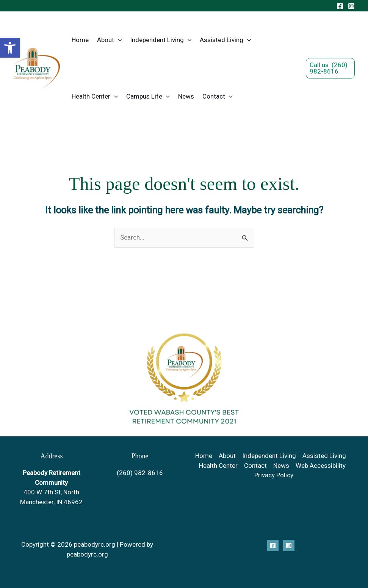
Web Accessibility (321, 466)
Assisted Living (225, 40)
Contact (218, 96)
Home (80, 40)
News (186, 96)
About (109, 40)
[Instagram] (351, 6)
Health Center (95, 96)
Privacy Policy (274, 475)
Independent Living (161, 40)
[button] (10, 48)
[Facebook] (340, 6)
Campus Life (148, 96)
